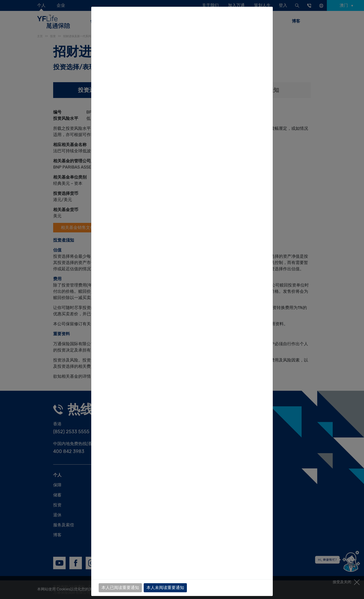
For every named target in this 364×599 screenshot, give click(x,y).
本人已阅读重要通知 (120, 588)
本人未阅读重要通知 (165, 588)
